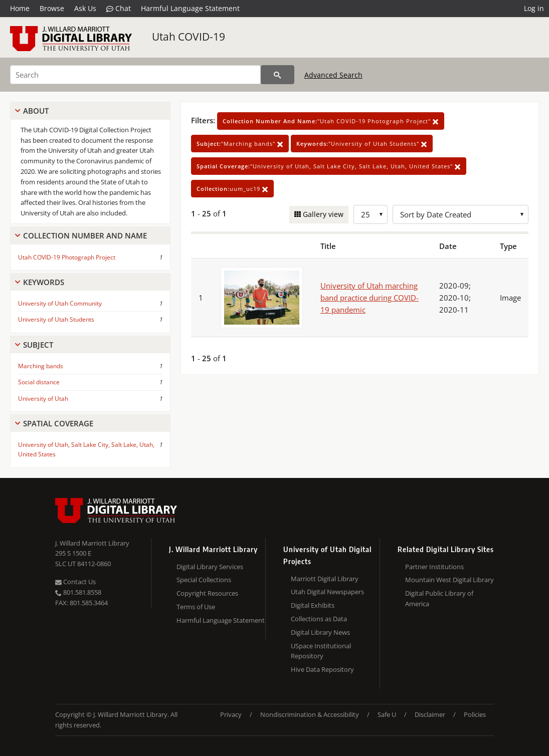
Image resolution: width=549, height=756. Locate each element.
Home (20, 8)
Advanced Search (333, 75)
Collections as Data (319, 619)
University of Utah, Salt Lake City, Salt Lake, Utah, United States (86, 449)
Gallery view (322, 214)
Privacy (231, 714)
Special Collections (204, 580)
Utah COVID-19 (189, 37)
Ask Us (85, 8)
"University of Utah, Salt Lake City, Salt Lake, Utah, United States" (329, 166)
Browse (52, 8)
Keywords (44, 282)
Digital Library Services (210, 567)
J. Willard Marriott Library (92, 543)
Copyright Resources (207, 593)
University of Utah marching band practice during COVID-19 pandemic (370, 298)
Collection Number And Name (85, 235)
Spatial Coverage (58, 423)
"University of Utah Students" (362, 144)
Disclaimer (430, 714)
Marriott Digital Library (325, 579)
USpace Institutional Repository (321, 651)
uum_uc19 (232, 189)
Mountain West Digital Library (449, 580)
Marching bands (41, 366)
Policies (475, 714)
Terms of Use (196, 607)
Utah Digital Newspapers (327, 592)
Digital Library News (320, 632)
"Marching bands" (240, 144)
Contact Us (75, 582)
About (36, 111)
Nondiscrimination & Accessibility (310, 714)
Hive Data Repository (322, 669)
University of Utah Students (56, 319)
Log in (534, 8)
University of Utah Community (60, 303)
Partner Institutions (434, 567)
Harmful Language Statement (190, 8)
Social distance (39, 382)
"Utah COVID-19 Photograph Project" (331, 121)
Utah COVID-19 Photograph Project (67, 257)
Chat (119, 9)
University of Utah (43, 399)
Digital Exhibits (313, 605)
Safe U (387, 714)
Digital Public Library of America (439, 598)
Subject (38, 345)
